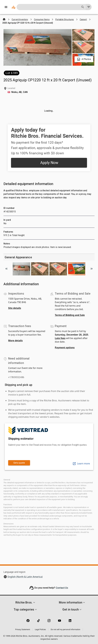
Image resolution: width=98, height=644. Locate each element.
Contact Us (62, 588)
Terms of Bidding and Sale (70, 315)
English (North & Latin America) (25, 577)
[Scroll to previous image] (6, 269)
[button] (26, 602)
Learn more (81, 464)
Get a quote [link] (19, 463)
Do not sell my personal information (66, 629)
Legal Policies (40, 629)
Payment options (65, 348)
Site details (15, 308)
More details (15, 341)
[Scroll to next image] (92, 269)
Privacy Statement (23, 629)
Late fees (60, 338)
